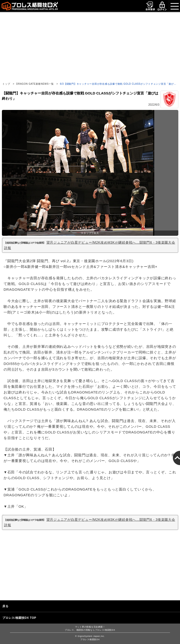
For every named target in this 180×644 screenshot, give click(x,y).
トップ (6, 84)
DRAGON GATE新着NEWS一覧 (35, 84)
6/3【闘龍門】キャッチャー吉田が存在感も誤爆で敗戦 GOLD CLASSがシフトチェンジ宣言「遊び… (118, 84)
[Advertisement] (90, 46)
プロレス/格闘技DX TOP (19, 618)
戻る (5, 606)
